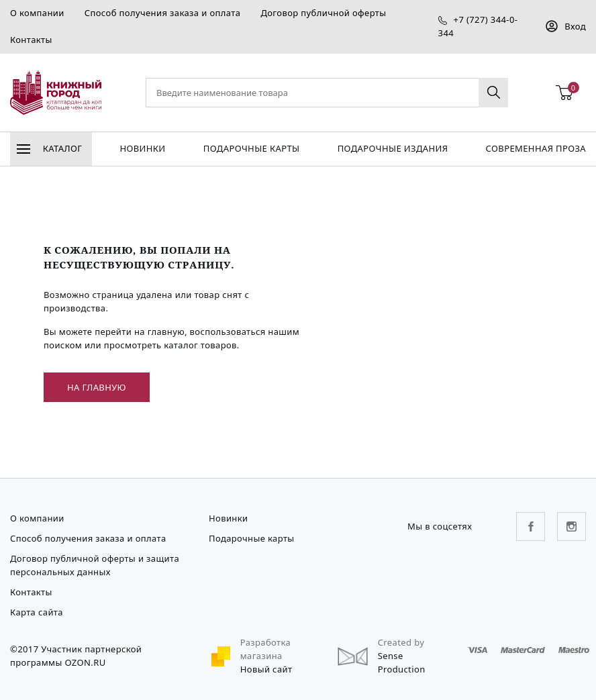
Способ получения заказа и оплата (163, 13)
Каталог (49, 148)
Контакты (31, 40)
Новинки (142, 148)
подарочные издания (393, 148)
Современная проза (536, 148)
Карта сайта (37, 612)
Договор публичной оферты (323, 13)
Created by (401, 642)
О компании (37, 13)
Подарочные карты (252, 148)
